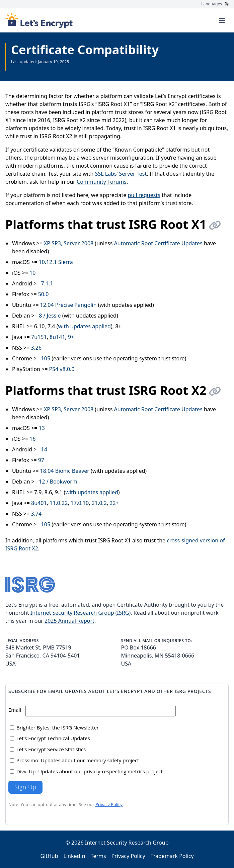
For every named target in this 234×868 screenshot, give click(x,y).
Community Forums (102, 182)
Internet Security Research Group (127, 843)
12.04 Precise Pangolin (68, 305)
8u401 (39, 503)
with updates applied (84, 326)
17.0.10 (80, 503)
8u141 (57, 337)
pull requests (144, 195)
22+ (114, 503)
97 (41, 460)
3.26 (36, 348)
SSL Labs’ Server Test (121, 174)
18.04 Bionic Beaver (65, 471)
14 (44, 449)
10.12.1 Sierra (56, 262)
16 (32, 439)
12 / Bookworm (58, 482)
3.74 (36, 514)
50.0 (44, 294)
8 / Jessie (50, 316)
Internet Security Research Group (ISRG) (81, 613)
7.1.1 (47, 283)
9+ (71, 337)
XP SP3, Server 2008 (69, 243)
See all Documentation (32, 67)
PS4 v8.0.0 (62, 369)
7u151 (39, 337)
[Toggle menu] (222, 20)
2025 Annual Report (69, 621)
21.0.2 (99, 503)
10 (32, 273)
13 (42, 428)
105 (46, 358)
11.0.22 (59, 503)
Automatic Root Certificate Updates (158, 243)
